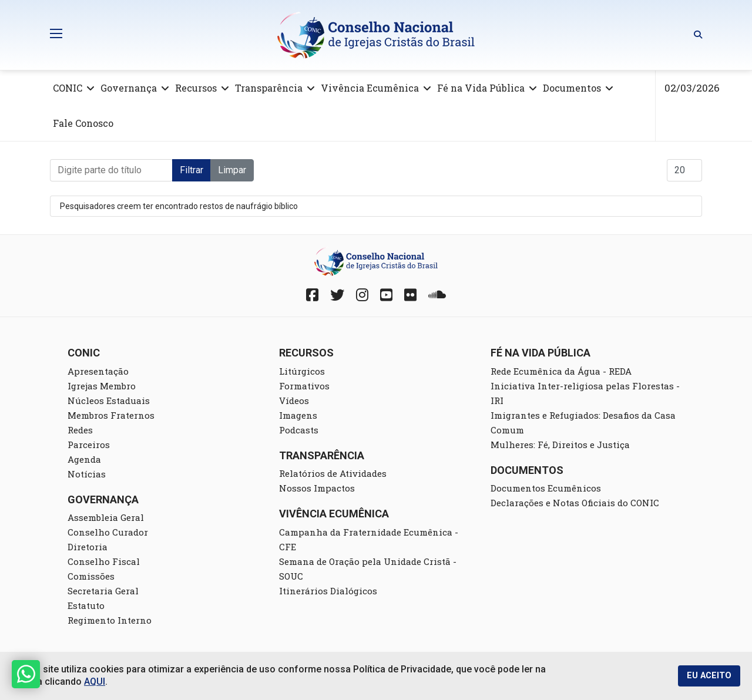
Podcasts (299, 430)
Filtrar (192, 170)
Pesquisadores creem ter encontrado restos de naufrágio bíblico (179, 206)
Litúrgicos (302, 371)
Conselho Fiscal (104, 561)
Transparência (269, 88)
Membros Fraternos (111, 415)
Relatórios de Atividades (333, 473)
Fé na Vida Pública (481, 88)
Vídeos (294, 401)
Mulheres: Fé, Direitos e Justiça (560, 445)
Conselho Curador (108, 532)
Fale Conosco (83, 123)
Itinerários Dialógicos (328, 591)
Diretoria (88, 547)
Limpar (232, 170)
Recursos (196, 88)
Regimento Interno (110, 620)
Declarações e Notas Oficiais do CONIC (575, 503)
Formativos (304, 386)
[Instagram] (362, 295)
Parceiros (89, 445)
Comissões (91, 576)
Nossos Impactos (317, 488)
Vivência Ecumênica (370, 88)
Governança (129, 88)
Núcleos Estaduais (109, 401)
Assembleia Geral (106, 517)
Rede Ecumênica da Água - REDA (561, 371)
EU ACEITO (709, 676)
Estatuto (86, 605)
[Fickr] (410, 295)
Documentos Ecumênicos (546, 488)
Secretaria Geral (103, 591)
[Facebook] (312, 295)
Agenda (84, 459)
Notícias (87, 474)
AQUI (95, 682)
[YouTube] (386, 295)
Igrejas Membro (102, 386)
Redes (80, 430)
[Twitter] (337, 295)
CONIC (68, 88)
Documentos (572, 88)
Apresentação (98, 371)
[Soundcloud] (437, 295)
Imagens (298, 415)
